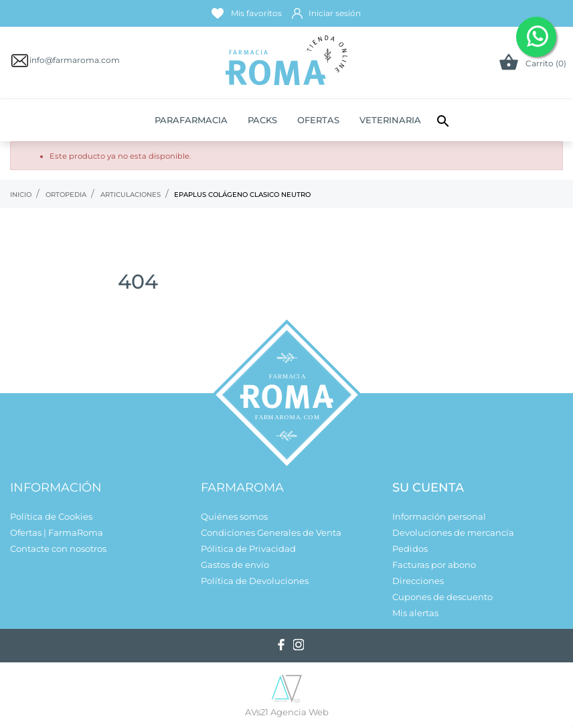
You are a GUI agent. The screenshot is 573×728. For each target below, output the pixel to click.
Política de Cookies (51, 516)
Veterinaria (390, 120)
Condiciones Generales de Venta (271, 532)
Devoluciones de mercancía (453, 532)
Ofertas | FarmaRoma (57, 532)
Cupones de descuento (442, 597)
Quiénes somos (234, 516)
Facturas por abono (434, 565)
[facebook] (281, 645)
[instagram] (299, 645)
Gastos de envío (235, 565)
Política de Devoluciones (255, 581)
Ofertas (318, 120)
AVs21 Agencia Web (287, 712)
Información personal (439, 516)
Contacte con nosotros (58, 549)
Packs (262, 120)
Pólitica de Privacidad (248, 549)
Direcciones (418, 581)
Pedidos (410, 549)
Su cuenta (428, 488)
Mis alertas (415, 613)
